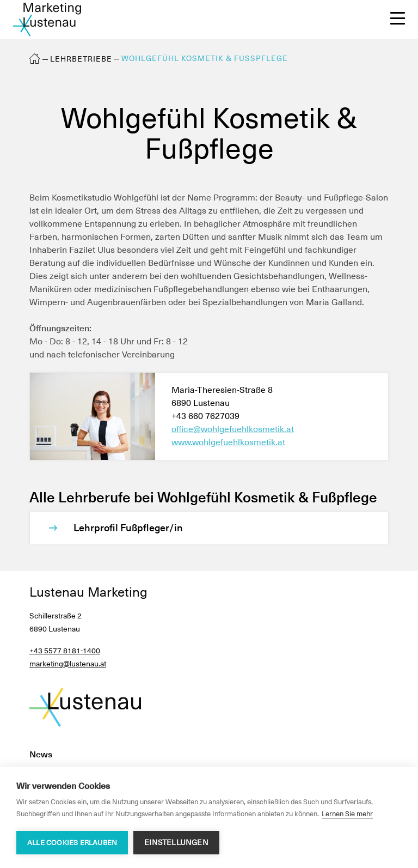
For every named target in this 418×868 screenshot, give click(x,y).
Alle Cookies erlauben (72, 843)
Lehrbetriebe (81, 59)
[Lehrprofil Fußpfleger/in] (220, 528)
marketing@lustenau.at (68, 664)
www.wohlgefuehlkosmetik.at (228, 442)
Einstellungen (176, 842)
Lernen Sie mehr (347, 814)
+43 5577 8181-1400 (65, 651)
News (41, 754)
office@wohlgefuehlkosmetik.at (233, 429)
